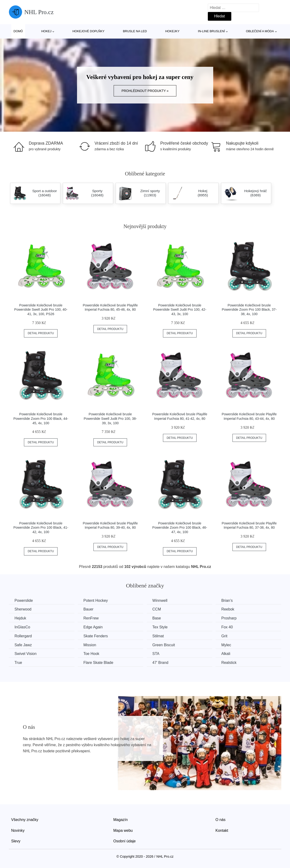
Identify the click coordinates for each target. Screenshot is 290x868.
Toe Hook (93, 653)
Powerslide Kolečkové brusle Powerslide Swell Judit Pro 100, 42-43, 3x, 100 (180, 310)
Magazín (121, 819)
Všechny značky (25, 819)
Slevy (16, 841)
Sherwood (23, 609)
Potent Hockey (97, 600)
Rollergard (23, 636)
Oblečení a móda (260, 31)
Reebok (231, 609)
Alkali (229, 653)
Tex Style (162, 627)
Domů (18, 31)
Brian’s (230, 600)
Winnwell (162, 600)
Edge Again (94, 627)
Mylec (229, 645)
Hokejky (172, 31)
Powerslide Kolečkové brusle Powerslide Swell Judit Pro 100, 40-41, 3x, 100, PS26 (41, 310)
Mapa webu (123, 830)
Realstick (232, 662)
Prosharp (232, 618)
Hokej (46, 31)
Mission (91, 645)
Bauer (90, 609)
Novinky (18, 830)
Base (159, 618)
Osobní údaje (125, 841)
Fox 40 (230, 627)
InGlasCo (23, 627)
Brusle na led (135, 31)
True (19, 662)
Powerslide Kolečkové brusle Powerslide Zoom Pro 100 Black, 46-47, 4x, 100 (180, 528)
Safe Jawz (23, 645)
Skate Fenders (97, 636)
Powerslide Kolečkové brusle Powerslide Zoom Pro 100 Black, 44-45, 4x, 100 (41, 418)
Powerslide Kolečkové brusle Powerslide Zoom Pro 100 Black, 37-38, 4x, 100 (249, 310)
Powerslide (24, 600)
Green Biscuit (166, 645)
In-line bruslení (211, 31)
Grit (228, 636)
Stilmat (160, 636)
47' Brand (162, 662)
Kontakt (222, 830)
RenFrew (92, 618)
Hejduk (21, 618)
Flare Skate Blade (99, 662)
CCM (159, 609)
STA (158, 653)
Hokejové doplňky (88, 31)
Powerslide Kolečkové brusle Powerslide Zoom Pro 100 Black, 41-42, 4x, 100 (41, 528)
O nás (221, 819)
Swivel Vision (26, 653)
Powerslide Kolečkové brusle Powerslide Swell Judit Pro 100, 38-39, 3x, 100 (110, 418)
